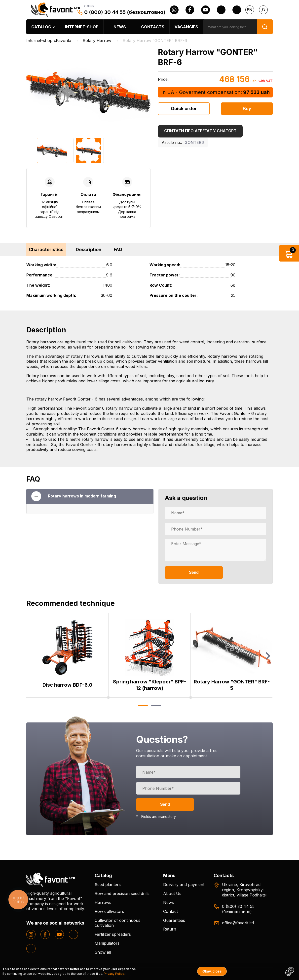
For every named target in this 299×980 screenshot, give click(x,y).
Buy (247, 109)
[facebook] (190, 10)
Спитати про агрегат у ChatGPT (200, 131)
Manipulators (107, 943)
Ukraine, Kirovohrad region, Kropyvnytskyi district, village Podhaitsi (244, 890)
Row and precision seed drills (122, 893)
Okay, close (212, 971)
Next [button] (268, 656)
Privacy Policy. (114, 974)
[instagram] (174, 10)
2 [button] (156, 706)
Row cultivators (109, 911)
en (250, 10)
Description (89, 249)
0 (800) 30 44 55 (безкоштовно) (125, 12)
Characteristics (46, 249)
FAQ (118, 249)
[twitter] (221, 10)
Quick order (184, 109)
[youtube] (206, 10)
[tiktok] (237, 10)
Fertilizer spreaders (113, 934)
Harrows (103, 902)
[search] (230, 27)
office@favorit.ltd (238, 923)
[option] (88, 90)
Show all (103, 952)
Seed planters (108, 885)
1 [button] (143, 706)
